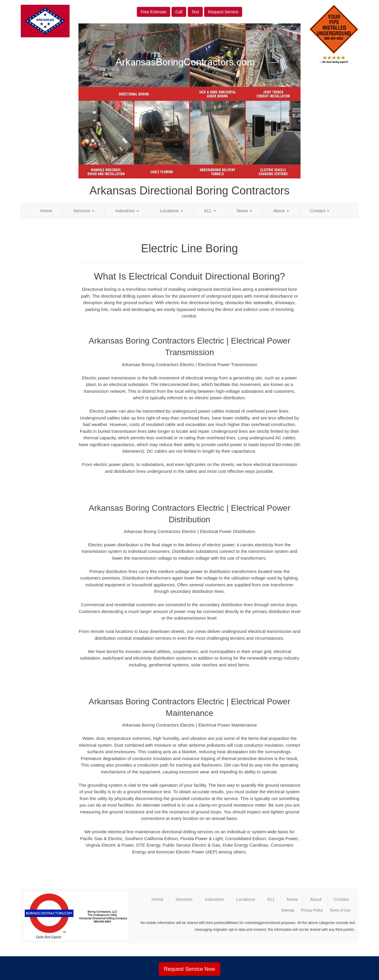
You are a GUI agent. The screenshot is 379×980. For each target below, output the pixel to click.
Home (46, 211)
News (245, 211)
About (281, 211)
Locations (171, 211)
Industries (127, 211)
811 (210, 211)
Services (84, 211)
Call (179, 12)
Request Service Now (189, 969)
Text (195, 12)
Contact (320, 211)
